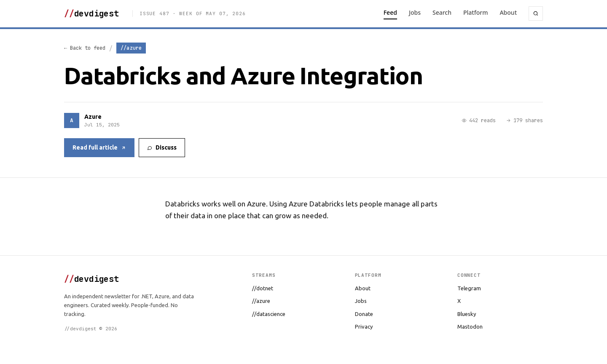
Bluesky (467, 314)
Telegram (469, 288)
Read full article (99, 147)
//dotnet (263, 288)
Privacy (364, 327)
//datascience (269, 314)
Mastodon (470, 327)
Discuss (162, 147)
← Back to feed (85, 48)
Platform (475, 12)
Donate (364, 314)
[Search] (536, 13)
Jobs (415, 12)
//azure (261, 301)
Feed (390, 12)
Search (442, 12)
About (508, 12)
